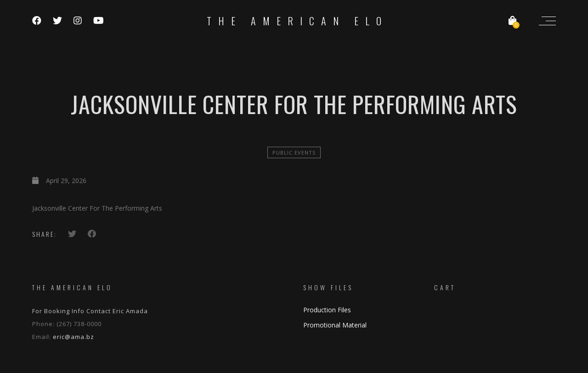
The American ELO (297, 21)
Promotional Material (335, 325)
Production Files (327, 310)
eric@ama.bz (73, 337)
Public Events (294, 152)
